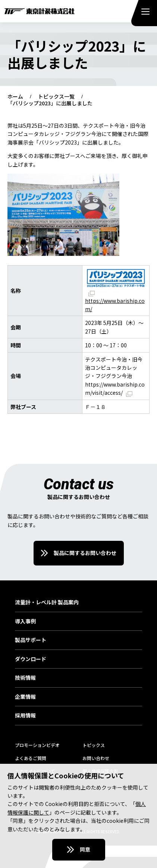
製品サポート (31, 640)
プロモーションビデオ (37, 745)
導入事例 (25, 621)
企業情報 (25, 697)
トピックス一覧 (56, 97)
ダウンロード (31, 659)
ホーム (15, 97)
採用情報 (25, 716)
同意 (85, 849)
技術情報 (25, 678)
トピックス (94, 745)
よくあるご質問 (31, 758)
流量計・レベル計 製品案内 (47, 602)
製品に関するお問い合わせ (85, 553)
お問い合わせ (96, 758)
